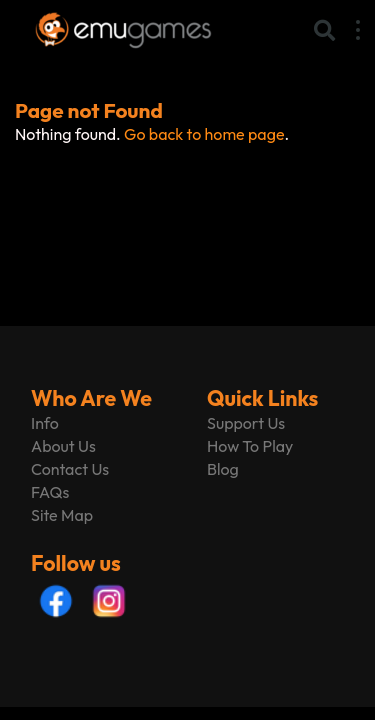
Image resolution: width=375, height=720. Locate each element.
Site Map (62, 515)
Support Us (246, 423)
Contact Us (70, 469)
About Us (63, 446)
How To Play (250, 446)
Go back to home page (204, 134)
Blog (223, 469)
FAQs (50, 492)
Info (45, 423)
